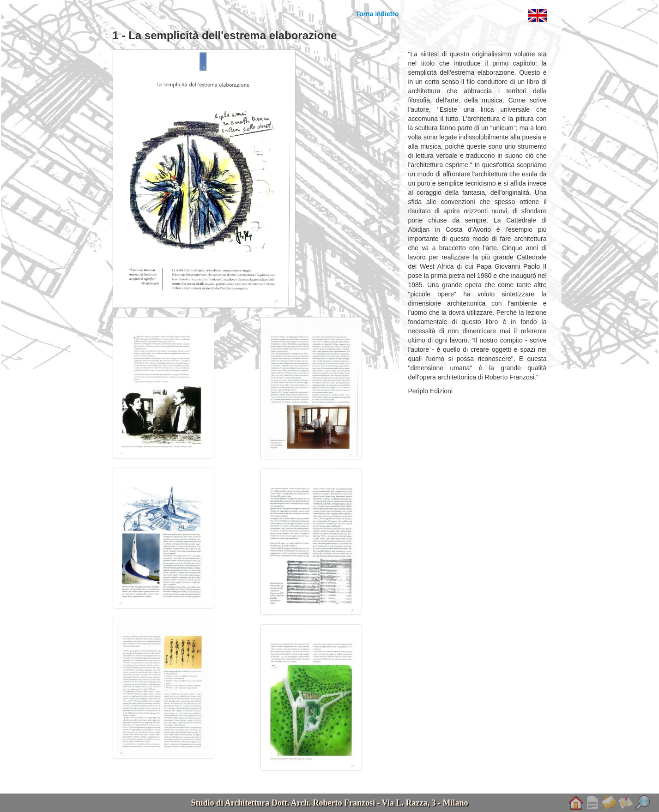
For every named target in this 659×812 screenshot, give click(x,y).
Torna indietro (377, 14)
